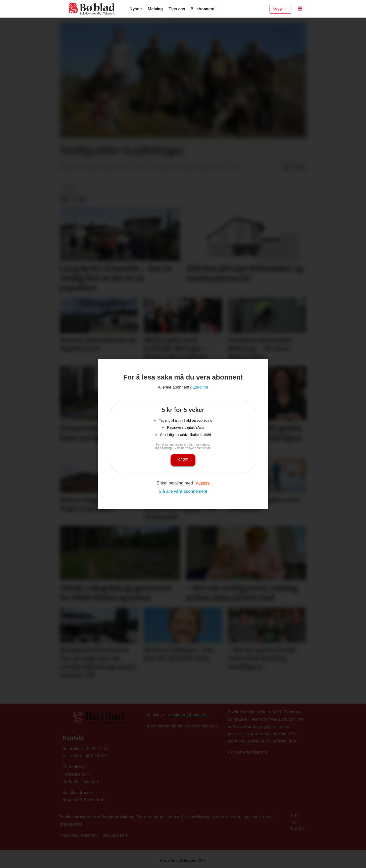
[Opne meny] (300, 9)
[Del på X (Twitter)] (294, 167)
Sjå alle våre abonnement (183, 491)
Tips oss (177, 9)
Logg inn (280, 9)
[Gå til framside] (92, 9)
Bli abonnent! (203, 9)
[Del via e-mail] (302, 167)
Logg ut (298, 828)
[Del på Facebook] (286, 167)
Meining (155, 9)
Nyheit (136, 9)
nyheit (69, 188)
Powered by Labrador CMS (183, 861)
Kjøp (183, 460)
